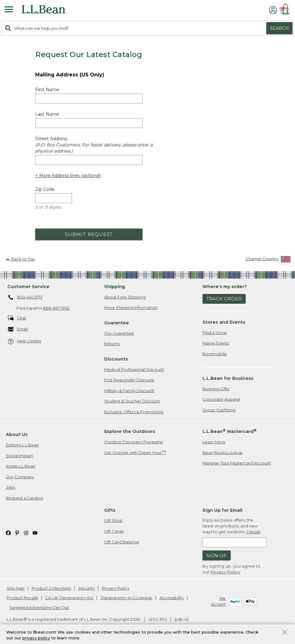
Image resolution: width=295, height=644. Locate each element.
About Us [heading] (17, 434)
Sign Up (217, 555)
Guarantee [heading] (117, 323)
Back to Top (20, 259)
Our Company (20, 477)
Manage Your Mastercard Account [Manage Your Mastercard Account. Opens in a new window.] (237, 463)
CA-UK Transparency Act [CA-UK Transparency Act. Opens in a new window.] (69, 598)
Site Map (16, 588)
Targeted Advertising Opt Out (39, 607)
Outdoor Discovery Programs (133, 442)
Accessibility (172, 598)
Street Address (94, 145)
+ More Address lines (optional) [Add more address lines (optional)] (68, 175)
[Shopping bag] (286, 10)
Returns (112, 344)
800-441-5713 (25, 298)
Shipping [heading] (115, 287)
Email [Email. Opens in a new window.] (18, 329)
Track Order (224, 299)
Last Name (47, 114)
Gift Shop (113, 520)
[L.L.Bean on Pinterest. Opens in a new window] (17, 532)
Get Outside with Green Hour (135, 452)
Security (86, 588)
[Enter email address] (235, 542)
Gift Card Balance (122, 542)
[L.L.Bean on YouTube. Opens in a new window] (35, 532)
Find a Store (215, 333)
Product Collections (51, 588)
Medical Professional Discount (134, 369)
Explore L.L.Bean (22, 445)
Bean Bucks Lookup (223, 453)
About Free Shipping (125, 297)
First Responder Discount (129, 380)
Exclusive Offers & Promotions (134, 412)
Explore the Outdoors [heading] (130, 431)
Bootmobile (215, 354)
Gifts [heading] (110, 510)
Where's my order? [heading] (225, 287)
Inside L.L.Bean (21, 466)
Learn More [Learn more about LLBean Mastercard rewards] (214, 442)
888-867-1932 (56, 308)
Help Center (25, 341)
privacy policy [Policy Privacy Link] (36, 639)
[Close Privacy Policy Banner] (285, 634)
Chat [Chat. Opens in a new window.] (17, 318)
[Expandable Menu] (9, 10)
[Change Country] (268, 260)
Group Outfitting (219, 410)
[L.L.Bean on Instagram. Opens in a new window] (26, 532)
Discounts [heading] (116, 359)
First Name (47, 90)
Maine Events (216, 343)
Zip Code (45, 189)
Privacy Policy (225, 572)
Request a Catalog (24, 498)
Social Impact (19, 456)
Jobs (10, 487)
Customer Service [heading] (28, 287)
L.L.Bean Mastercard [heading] (230, 431)
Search (279, 28)
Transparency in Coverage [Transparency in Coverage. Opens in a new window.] (126, 598)
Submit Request (89, 234)
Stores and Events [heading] (224, 322)
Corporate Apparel (221, 399)
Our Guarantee (119, 333)
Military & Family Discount (129, 391)
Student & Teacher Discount (132, 401)
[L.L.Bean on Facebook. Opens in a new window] (8, 532)
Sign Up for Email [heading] (222, 510)
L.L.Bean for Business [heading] (228, 378)
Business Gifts (216, 389)
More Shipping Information (131, 307)
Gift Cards (114, 531)
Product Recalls (22, 598)
